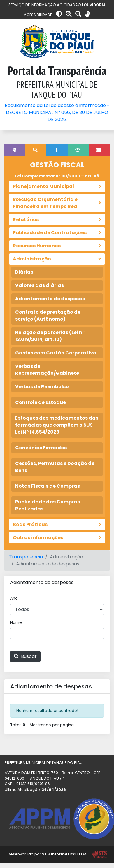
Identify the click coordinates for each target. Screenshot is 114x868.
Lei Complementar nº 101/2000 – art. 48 (57, 176)
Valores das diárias (40, 285)
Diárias (24, 272)
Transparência (26, 557)
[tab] (15, 150)
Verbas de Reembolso (42, 387)
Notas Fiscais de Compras (48, 486)
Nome (16, 623)
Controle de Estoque (41, 402)
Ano (14, 598)
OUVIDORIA (95, 5)
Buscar (25, 656)
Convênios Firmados (41, 448)
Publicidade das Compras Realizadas (48, 505)
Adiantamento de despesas (50, 299)
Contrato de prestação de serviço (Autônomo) (48, 316)
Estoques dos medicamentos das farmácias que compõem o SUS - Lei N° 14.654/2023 (57, 425)
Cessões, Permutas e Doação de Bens (55, 467)
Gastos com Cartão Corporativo (56, 353)
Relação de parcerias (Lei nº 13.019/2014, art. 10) (50, 336)
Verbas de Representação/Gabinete (47, 370)
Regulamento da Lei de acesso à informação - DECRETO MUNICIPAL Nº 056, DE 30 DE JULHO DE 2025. (57, 112)
